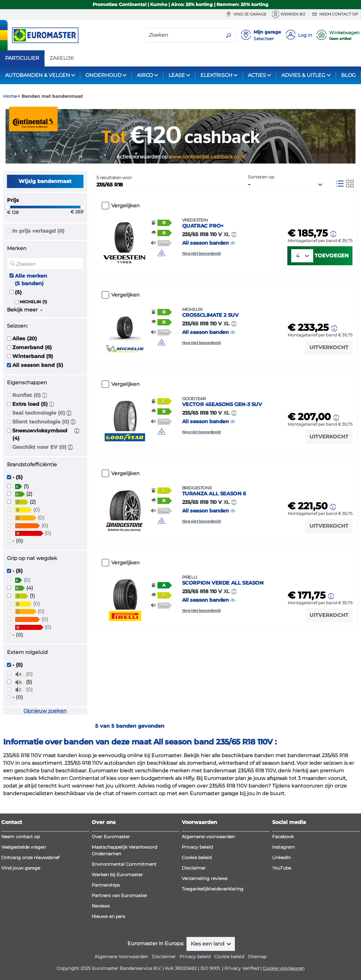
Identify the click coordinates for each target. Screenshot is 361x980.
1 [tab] (166, 160)
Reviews (101, 906)
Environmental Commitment (124, 864)
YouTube (282, 868)
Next (353, 136)
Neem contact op (334, 14)
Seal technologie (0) (39, 413)
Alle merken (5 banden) (31, 280)
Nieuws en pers (108, 916)
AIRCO (145, 75)
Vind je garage (246, 14)
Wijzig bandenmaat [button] (45, 181)
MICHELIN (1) (33, 302)
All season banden (230, 232)
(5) (18, 292)
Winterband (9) (33, 356)
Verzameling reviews (205, 878)
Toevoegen (332, 256)
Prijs (13, 200)
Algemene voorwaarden (208, 837)
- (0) (18, 541)
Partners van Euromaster (119, 895)
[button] (45, 395)
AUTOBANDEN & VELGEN (37, 75)
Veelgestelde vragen (24, 847)
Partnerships (106, 885)
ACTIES (257, 75)
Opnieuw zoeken (45, 711)
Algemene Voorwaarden (121, 957)
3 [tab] (185, 160)
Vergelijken (125, 206)
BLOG (348, 75)
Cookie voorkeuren (284, 968)
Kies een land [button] (208, 944)
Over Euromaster (111, 837)
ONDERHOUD (103, 75)
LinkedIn (281, 858)
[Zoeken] (183, 35)
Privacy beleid (197, 847)
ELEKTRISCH (216, 75)
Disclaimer (194, 868)
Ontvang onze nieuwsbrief (30, 858)
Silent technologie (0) (41, 422)
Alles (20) (25, 339)
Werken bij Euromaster (117, 875)
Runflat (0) (27, 395)
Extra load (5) (30, 404)
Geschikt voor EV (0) (39, 447)
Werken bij (289, 14)
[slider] (7, 207)
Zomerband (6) (32, 347)
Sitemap (257, 957)
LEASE (177, 75)
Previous (8, 136)
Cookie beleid (197, 858)
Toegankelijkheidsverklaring (213, 889)
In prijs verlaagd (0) (38, 231)
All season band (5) (38, 365)
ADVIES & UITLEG (303, 75)
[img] (162, 253)
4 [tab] (195, 160)
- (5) (18, 477)
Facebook (283, 837)
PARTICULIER (22, 58)
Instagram (284, 847)
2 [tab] (176, 160)
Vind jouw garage (21, 868)
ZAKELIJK (62, 58)
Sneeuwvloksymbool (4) (40, 434)
